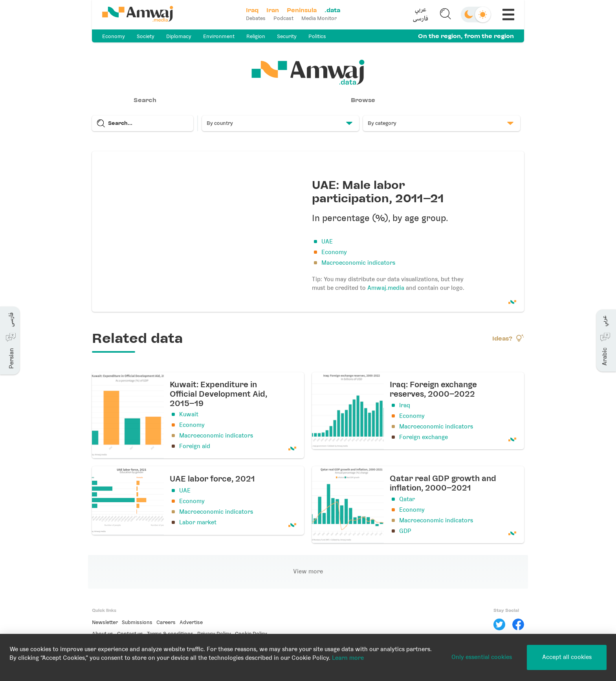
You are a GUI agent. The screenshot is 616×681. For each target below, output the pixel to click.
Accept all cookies (567, 657)
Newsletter (105, 622)
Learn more (348, 658)
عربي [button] (421, 10)
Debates (256, 18)
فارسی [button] (421, 19)
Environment (219, 36)
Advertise (191, 622)
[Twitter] (499, 624)
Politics (317, 36)
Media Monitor (319, 18)
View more (308, 571)
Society (146, 36)
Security (287, 36)
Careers (166, 622)
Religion (256, 36)
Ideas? (508, 338)
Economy (114, 36)
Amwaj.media (386, 288)
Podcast (283, 18)
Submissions (137, 622)
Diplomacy (179, 36)
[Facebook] (518, 624)
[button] (421, 15)
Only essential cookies (482, 657)
